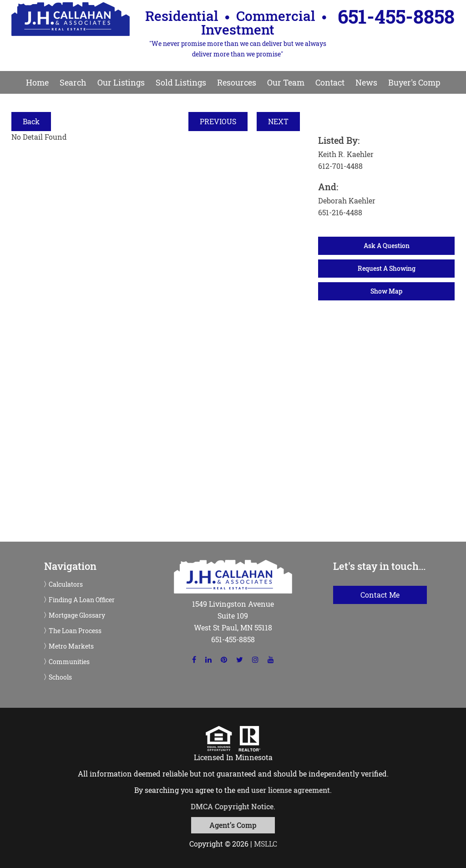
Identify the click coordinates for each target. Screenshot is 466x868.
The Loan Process (75, 631)
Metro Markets (71, 646)
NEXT (278, 121)
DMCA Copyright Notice (232, 806)
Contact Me (380, 595)
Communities (69, 662)
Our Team (286, 82)
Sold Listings (181, 82)
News (366, 82)
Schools (60, 677)
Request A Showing (387, 268)
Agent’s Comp (233, 825)
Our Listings (121, 82)
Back (31, 121)
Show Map (386, 291)
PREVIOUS (218, 121)
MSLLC (266, 844)
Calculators (66, 584)
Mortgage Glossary (77, 615)
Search (73, 82)
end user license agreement (284, 790)
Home (37, 82)
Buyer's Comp (414, 82)
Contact (330, 82)
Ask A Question (387, 246)
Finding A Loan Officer (82, 600)
